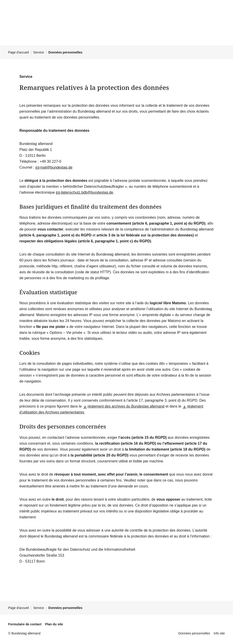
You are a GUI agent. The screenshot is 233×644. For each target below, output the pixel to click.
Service (39, 52)
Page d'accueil (19, 52)
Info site (219, 633)
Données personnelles (194, 633)
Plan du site (54, 624)
